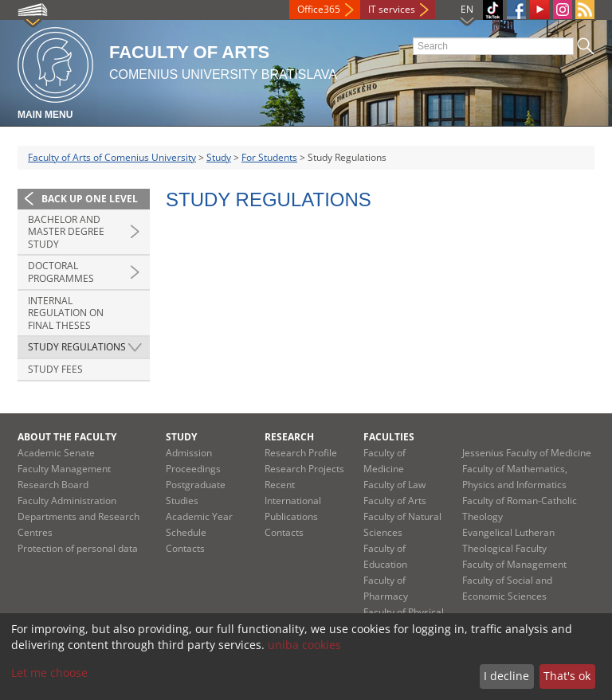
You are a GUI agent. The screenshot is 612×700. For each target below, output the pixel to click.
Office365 (319, 9)
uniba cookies (304, 645)
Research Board (53, 485)
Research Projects (304, 469)
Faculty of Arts (395, 501)
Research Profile (301, 453)
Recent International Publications (293, 501)
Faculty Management (64, 469)
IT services (392, 9)
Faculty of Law (394, 485)
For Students (269, 157)
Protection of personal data (78, 548)
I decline (506, 676)
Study (219, 157)
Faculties (389, 437)
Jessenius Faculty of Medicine (527, 453)
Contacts (185, 548)
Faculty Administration (67, 501)
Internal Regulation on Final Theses (66, 313)
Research (289, 437)
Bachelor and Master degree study (66, 232)
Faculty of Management (514, 564)
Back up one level (90, 199)
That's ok (567, 676)
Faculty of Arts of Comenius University (112, 157)
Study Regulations (77, 347)
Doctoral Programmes (61, 272)
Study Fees (55, 369)
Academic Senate (56, 453)
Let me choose (49, 673)
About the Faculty (67, 437)
